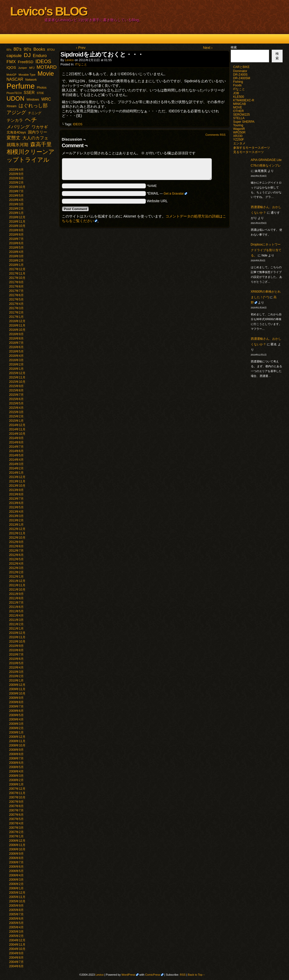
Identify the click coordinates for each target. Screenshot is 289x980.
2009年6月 (16, 711)
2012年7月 (16, 551)
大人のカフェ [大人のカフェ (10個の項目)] (35, 138)
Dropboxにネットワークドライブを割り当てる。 (266, 250)
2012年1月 (16, 577)
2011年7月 (16, 603)
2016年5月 (16, 351)
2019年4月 (16, 200)
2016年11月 (17, 325)
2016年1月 (16, 369)
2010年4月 (16, 668)
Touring (238, 125)
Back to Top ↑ (196, 975)
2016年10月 (17, 330)
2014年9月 (16, 438)
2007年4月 (16, 823)
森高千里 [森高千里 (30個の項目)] (41, 144)
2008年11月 (17, 741)
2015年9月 (16, 386)
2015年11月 (17, 377)
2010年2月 (16, 676)
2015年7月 (16, 395)
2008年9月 (16, 750)
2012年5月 (16, 559)
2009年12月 (17, 685)
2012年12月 (17, 529)
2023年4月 (16, 170)
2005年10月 (17, 901)
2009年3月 (16, 724)
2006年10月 (17, 849)
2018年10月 (17, 226)
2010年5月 (16, 663)
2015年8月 (16, 390)
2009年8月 (16, 702)
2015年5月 (16, 403)
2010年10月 (17, 642)
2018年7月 (16, 239)
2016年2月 (16, 364)
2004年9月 (16, 953)
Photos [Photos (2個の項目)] (42, 88)
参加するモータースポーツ (252, 148)
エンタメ (239, 143)
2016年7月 (16, 343)
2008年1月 (16, 784)
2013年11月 (17, 481)
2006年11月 (17, 845)
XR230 (238, 136)
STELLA (239, 118)
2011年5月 (16, 611)
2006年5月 (16, 871)
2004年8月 (16, 958)
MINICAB (240, 104)
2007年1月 (16, 836)
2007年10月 (17, 797)
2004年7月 (16, 962)
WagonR (239, 129)
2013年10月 (17, 486)
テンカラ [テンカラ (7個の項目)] (15, 120)
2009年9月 (16, 698)
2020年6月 (16, 178)
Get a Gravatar (174, 194)
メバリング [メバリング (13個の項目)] (18, 127)
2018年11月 (17, 222)
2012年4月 (16, 564)
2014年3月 (16, 464)
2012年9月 (16, 542)
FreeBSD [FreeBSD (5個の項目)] (26, 62)
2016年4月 (16, 356)
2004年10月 (17, 949)
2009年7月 (16, 706)
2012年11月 (17, 533)
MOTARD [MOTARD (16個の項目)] (47, 67)
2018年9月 (16, 230)
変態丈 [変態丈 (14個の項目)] (13, 138)
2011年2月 (16, 624)
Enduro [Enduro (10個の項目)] (40, 56)
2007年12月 (17, 789)
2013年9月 (16, 490)
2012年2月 (16, 572)
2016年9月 (16, 334)
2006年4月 (16, 875)
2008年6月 (16, 763)
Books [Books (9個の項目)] (39, 49)
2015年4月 (16, 408)
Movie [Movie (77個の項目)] (46, 73)
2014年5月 (16, 455)
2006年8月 (16, 858)
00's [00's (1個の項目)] (9, 50)
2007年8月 (16, 806)
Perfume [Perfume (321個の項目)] (21, 86)
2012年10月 (17, 538)
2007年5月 (16, 819)
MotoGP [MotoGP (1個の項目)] (12, 75)
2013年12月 (17, 477)
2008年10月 (17, 745)
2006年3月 (16, 880)
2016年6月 (16, 347)
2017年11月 (17, 274)
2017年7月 (16, 291)
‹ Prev (81, 48)
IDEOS (78, 124)
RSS (183, 975)
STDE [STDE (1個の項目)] (40, 93)
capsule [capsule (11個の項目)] (14, 56)
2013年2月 (16, 520)
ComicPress (153, 975)
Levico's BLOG (49, 11)
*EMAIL (167, 193)
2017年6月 (16, 295)
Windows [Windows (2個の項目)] (33, 100)
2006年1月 (16, 888)
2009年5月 (16, 715)
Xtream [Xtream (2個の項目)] (12, 106)
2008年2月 (16, 780)
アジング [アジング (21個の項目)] (16, 112)
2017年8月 (16, 287)
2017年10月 (17, 278)
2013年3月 (16, 516)
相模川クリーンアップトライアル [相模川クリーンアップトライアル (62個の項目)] (31, 156)
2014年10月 (17, 434)
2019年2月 (16, 209)
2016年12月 (17, 321)
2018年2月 (16, 261)
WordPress (128, 975)
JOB (236, 93)
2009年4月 (16, 719)
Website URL (157, 201)
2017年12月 (17, 269)
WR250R (239, 132)
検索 (234, 47)
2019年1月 (16, 213)
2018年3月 (16, 256)
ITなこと (81, 64)
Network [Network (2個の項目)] (31, 80)
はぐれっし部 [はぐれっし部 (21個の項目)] (33, 105)
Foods (237, 85)
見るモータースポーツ (249, 152)
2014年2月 (16, 468)
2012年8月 (16, 546)
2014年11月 (17, 429)
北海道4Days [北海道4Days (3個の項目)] (16, 132)
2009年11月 (17, 689)
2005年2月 (16, 936)
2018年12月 (17, 217)
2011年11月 (17, 585)
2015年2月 (16, 416)
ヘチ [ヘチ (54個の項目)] (31, 120)
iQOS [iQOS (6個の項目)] (11, 67)
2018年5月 (16, 248)
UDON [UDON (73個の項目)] (16, 98)
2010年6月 (16, 659)
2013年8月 (16, 494)
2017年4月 (16, 304)
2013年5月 (16, 507)
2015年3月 (16, 412)
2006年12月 (17, 841)
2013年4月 (16, 512)
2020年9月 (16, 174)
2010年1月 (16, 680)
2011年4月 (16, 616)
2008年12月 (17, 737)
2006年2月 (16, 884)
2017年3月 (16, 308)
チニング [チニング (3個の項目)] (35, 113)
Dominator (240, 71)
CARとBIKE (242, 67)
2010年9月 (16, 646)
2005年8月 (16, 910)
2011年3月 (16, 620)
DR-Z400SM (242, 78)
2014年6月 (16, 451)
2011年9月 (16, 594)
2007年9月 (16, 802)
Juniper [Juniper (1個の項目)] (23, 68)
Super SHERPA (244, 122)
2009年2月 (16, 728)
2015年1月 (16, 421)
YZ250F (239, 140)
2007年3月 (16, 828)
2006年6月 (16, 867)
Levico (69, 60)
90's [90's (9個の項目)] (27, 49)
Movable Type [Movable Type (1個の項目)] (27, 75)
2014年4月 (16, 460)
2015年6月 (16, 399)
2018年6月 (16, 243)
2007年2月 (16, 832)
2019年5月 (16, 196)
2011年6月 (16, 607)
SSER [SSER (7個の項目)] (29, 93)
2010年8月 (16, 650)
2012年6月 (16, 555)
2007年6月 (16, 815)
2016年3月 (16, 360)
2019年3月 (16, 204)
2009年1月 (16, 732)
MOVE (238, 107)
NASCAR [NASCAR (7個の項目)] (15, 79)
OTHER (239, 111)
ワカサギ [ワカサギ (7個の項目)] (40, 127)
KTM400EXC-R (244, 100)
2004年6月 (16, 966)
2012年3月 (16, 568)
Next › (208, 48)
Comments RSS (216, 135)
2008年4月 (16, 771)
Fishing (238, 82)
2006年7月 (16, 862)
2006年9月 (16, 854)
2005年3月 (16, 932)
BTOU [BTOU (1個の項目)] (51, 50)
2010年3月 (16, 672)
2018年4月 (16, 252)
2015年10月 (17, 382)
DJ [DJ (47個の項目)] (27, 55)
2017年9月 (16, 282)
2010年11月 (17, 637)
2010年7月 (16, 655)
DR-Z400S (240, 75)
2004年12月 (17, 940)
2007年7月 (16, 810)
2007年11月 (17, 793)
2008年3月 (16, 776)
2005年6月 (16, 919)
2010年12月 (17, 633)
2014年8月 (16, 442)
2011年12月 (17, 581)
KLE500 (239, 97)
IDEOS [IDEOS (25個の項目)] (43, 61)
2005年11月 (17, 897)
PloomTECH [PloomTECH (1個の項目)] (14, 93)
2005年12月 (17, 893)
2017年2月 (16, 312)
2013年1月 (16, 525)
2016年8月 (16, 338)
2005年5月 (16, 923)
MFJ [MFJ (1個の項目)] (32, 68)
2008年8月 (16, 754)
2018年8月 (16, 235)
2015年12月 (17, 373)
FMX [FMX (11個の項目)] (11, 62)
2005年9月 (16, 906)
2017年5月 (16, 300)
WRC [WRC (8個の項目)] (46, 99)
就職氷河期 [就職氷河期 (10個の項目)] (17, 145)
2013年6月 (16, 503)
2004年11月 (17, 945)
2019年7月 (16, 191)
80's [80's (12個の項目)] (18, 49)
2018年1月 (16, 265)
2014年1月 (16, 473)
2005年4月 (16, 927)
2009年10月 (17, 693)
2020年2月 (16, 183)
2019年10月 (17, 187)
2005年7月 (16, 914)
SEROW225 (242, 115)
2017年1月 (16, 317)
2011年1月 (16, 629)
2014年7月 (16, 447)
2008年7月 (16, 758)
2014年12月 (17, 425)
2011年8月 (16, 598)
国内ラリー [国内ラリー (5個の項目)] (38, 132)
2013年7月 (16, 499)
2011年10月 (17, 590)
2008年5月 (16, 767)
